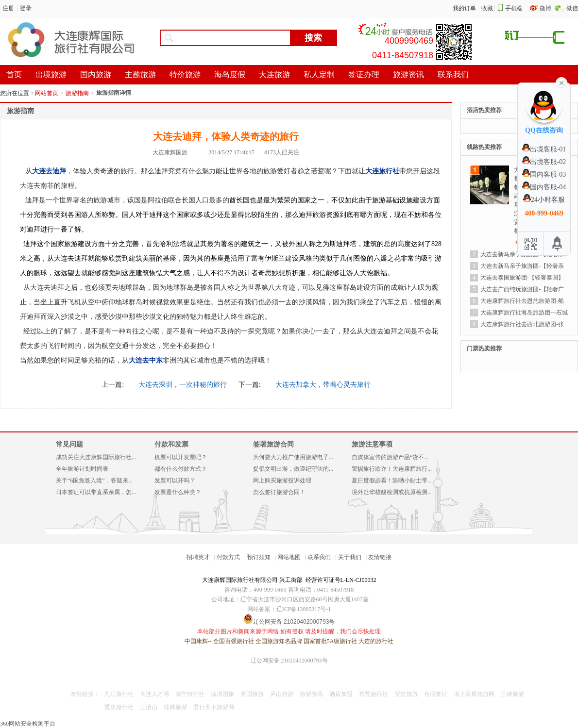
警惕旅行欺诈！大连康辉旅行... (392, 469)
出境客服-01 (544, 149)
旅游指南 (77, 93)
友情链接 (380, 557)
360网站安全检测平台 (28, 724)
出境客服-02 (544, 162)
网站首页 (47, 93)
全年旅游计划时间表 (82, 469)
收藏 (487, 8)
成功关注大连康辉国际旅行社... (96, 457)
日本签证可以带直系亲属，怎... (96, 492)
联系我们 (319, 557)
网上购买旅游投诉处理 (282, 480)
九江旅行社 (119, 694)
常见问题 (69, 444)
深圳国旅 (222, 694)
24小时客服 (544, 200)
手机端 (514, 8)
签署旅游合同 (273, 444)
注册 (8, 8)
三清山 (149, 707)
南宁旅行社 (190, 694)
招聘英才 (198, 557)
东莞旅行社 (374, 694)
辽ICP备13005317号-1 (304, 609)
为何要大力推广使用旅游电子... (293, 457)
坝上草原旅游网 (474, 694)
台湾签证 (436, 694)
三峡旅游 (512, 694)
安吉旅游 (406, 694)
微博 (546, 8)
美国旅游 (252, 694)
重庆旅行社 (119, 707)
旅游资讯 (311, 694)
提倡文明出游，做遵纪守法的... (293, 469)
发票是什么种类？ (178, 492)
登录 (26, 8)
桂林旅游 (175, 707)
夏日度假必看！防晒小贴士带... (392, 480)
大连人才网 (154, 694)
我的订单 (464, 8)
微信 (572, 8)
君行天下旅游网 (214, 707)
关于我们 (350, 557)
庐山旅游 (282, 694)
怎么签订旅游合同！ (279, 492)
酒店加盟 (341, 694)
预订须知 (259, 557)
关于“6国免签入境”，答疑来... (94, 480)
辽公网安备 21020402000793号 (289, 661)
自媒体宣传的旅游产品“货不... (390, 457)
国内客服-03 (544, 174)
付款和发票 (171, 444)
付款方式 (228, 557)
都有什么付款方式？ (181, 469)
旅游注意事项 (372, 444)
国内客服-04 (544, 187)
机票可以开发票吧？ (181, 457)
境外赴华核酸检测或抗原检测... (392, 492)
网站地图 (289, 557)
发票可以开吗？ (175, 480)
